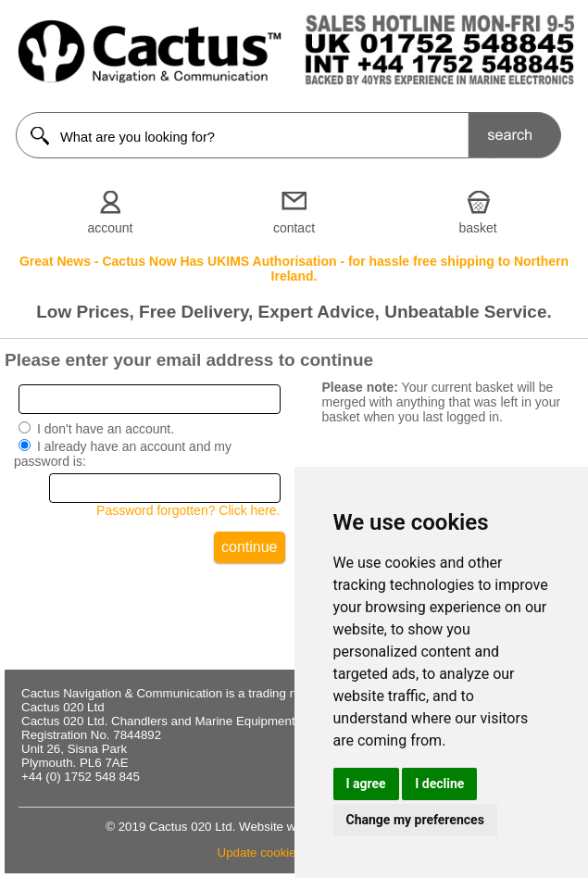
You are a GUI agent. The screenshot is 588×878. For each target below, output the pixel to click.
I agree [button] (366, 784)
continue (250, 547)
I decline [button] (439, 784)
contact (294, 228)
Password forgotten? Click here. (188, 510)
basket (477, 228)
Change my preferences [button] (415, 820)
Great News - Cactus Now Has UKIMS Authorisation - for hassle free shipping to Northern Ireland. (294, 269)
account (110, 228)
